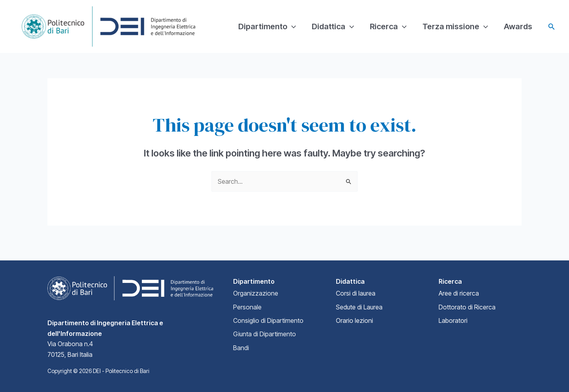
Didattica (333, 26)
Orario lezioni (354, 320)
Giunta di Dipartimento (265, 334)
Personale (247, 307)
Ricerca (388, 26)
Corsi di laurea (356, 293)
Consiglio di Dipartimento (268, 320)
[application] (292, 26)
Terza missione (455, 26)
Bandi (241, 348)
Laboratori (453, 320)
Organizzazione (256, 293)
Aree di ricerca (459, 293)
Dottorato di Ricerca (467, 307)
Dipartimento (267, 26)
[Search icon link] (552, 27)
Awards (518, 26)
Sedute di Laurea (359, 307)
